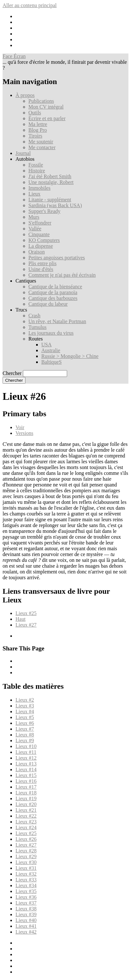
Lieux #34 (26, 885)
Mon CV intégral (46, 107)
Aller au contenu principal (30, 5)
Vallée (35, 229)
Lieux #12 (26, 758)
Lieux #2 (25, 700)
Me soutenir (41, 142)
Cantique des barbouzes (53, 298)
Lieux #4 (25, 711)
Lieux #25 (26, 613)
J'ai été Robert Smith (50, 176)
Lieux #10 (26, 746)
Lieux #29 (26, 856)
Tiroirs (35, 136)
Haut (20, 619)
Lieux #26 (26, 839)
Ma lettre (38, 124)
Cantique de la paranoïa (53, 292)
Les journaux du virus (51, 333)
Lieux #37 (26, 903)
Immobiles (39, 188)
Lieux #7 (25, 729)
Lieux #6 (25, 723)
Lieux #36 (26, 897)
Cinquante (39, 234)
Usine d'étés (41, 269)
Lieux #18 (26, 793)
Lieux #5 (25, 717)
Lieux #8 (25, 735)
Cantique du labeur (48, 304)
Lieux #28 (26, 851)
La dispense (41, 246)
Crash (34, 316)
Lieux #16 (26, 781)
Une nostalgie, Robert (51, 182)
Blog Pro (38, 130)
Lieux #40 (26, 920)
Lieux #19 (26, 798)
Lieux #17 (26, 787)
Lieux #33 (26, 880)
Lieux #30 (26, 862)
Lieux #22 (26, 816)
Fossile (36, 165)
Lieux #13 (26, 764)
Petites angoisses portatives (57, 258)
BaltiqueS (51, 362)
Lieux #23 (26, 822)
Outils (35, 113)
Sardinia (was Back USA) (55, 205)
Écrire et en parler (47, 118)
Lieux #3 (25, 706)
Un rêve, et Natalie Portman (57, 321)
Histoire (37, 171)
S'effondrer (40, 223)
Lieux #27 (26, 625)
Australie (51, 350)
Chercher (12, 373)
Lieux (34, 194)
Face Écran (14, 56)
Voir (20, 427)
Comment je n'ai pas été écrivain (62, 275)
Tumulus (37, 327)
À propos (25, 95)
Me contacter (42, 147)
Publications (41, 101)
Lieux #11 (26, 752)
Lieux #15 (26, 775)
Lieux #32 (26, 874)
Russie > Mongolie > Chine (70, 356)
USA (46, 345)
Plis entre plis (42, 263)
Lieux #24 (26, 827)
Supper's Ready (44, 211)
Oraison (37, 252)
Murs (34, 217)
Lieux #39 (26, 914)
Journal (23, 153)
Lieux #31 (26, 868)
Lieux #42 (26, 932)
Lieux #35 (26, 891)
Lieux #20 (26, 804)
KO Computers (44, 240)
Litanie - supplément (50, 200)
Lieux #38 (26, 909)
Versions (24, 433)
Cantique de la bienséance (55, 287)
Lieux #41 (26, 926)
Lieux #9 (25, 740)
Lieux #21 (26, 810)
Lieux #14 (26, 769)
